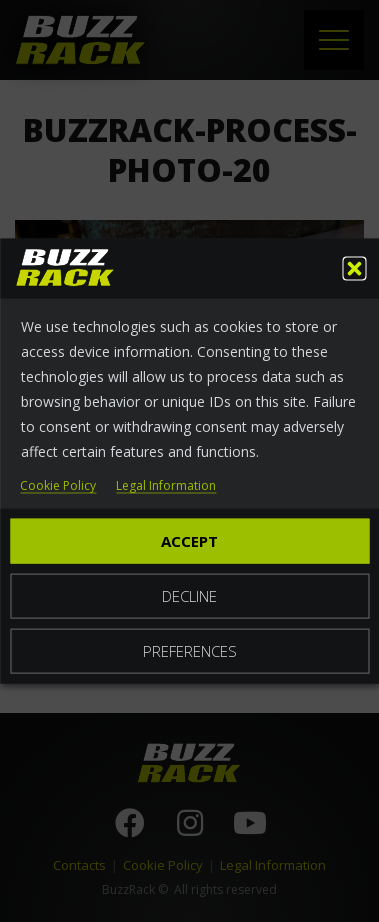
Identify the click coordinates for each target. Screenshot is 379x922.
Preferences (190, 650)
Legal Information (166, 485)
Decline (189, 595)
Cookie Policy (58, 485)
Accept (189, 540)
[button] (354, 268)
